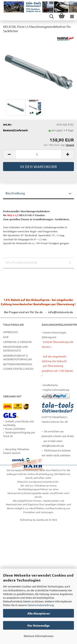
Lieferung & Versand (17, 342)
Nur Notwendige (38, 625)
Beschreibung (15, 193)
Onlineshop (26, 520)
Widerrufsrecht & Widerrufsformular (17, 357)
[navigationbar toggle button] (72, 16)
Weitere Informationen (39, 636)
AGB (6, 337)
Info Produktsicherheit (21, 262)
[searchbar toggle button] (51, 16)
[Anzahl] (38, 154)
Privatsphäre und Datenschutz (15, 349)
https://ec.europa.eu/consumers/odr (38, 482)
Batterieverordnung (18, 364)
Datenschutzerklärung (41, 605)
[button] (9, 154)
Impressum (10, 332)
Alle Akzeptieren (39, 613)
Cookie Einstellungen (18, 369)
